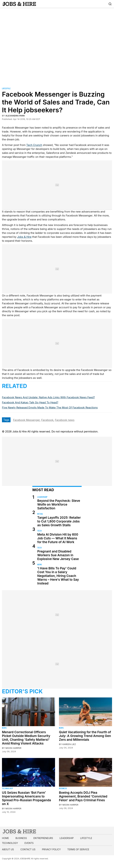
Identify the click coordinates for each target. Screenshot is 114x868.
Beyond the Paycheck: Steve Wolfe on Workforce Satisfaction (59, 505)
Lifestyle (6, 88)
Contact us (28, 849)
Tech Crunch (34, 145)
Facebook (47, 420)
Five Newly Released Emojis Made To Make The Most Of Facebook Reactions (50, 408)
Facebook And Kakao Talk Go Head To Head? (30, 402)
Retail (40, 514)
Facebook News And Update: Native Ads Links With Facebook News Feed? (48, 397)
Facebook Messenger (26, 420)
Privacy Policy (51, 849)
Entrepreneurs (43, 838)
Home (5, 838)
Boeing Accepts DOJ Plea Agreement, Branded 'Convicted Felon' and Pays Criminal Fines (83, 796)
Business (63, 788)
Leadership (42, 497)
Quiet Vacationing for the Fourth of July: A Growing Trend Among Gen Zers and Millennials (85, 736)
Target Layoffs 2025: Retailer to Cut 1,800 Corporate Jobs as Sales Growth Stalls (59, 521)
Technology (7, 788)
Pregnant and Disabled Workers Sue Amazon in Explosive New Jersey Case (58, 555)
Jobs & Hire (24, 237)
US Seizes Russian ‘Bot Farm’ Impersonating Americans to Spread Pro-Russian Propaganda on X (26, 798)
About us (8, 849)
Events (29, 843)
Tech (39, 531)
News (40, 565)
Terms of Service (78, 849)
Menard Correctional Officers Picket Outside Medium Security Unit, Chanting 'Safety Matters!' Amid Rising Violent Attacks (26, 738)
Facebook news (65, 420)
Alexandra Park (15, 116)
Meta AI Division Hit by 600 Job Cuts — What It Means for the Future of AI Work (58, 538)
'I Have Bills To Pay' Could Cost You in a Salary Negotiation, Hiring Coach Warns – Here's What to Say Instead (58, 576)
